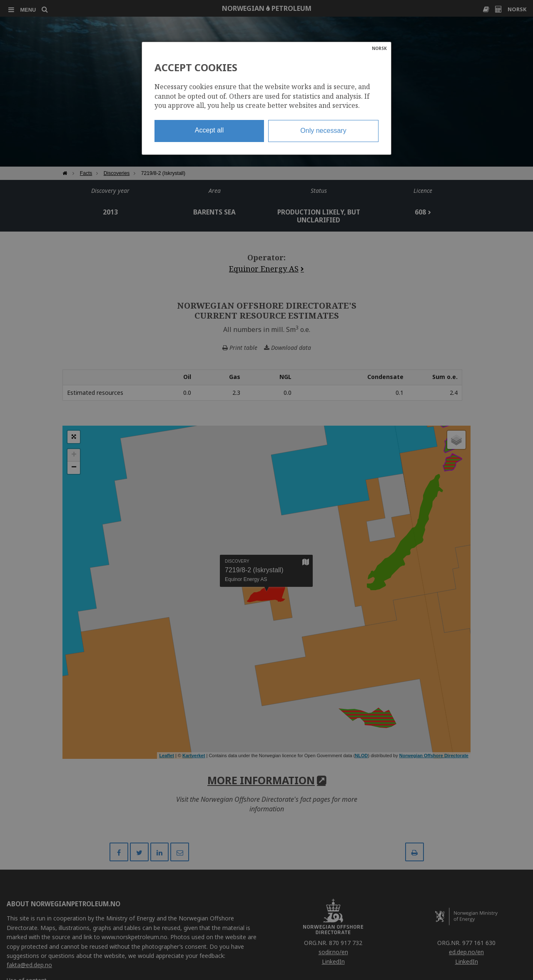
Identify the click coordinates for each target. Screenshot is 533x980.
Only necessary (323, 131)
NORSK (379, 48)
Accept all (209, 130)
